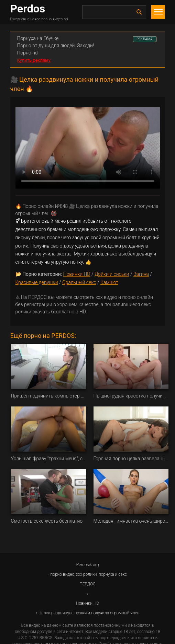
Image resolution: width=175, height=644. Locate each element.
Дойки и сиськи (112, 274)
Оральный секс (79, 282)
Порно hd (28, 53)
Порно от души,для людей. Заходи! (56, 46)
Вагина (141, 274)
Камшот (109, 282)
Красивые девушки (37, 282)
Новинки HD (77, 274)
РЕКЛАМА (145, 39)
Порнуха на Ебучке (38, 38)
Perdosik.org (88, 565)
